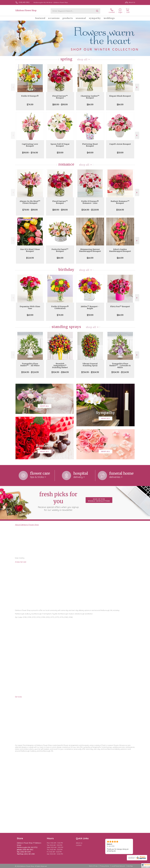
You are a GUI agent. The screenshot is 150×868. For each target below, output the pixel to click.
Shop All (82, 59)
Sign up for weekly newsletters (99, 500)
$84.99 (90, 104)
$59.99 (60, 153)
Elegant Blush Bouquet (120, 96)
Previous (13, 87)
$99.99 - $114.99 (30, 153)
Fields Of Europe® (30, 96)
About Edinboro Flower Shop (27, 525)
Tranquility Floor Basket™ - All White (30, 365)
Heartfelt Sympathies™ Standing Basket (60, 366)
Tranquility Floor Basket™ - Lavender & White (120, 366)
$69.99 (30, 315)
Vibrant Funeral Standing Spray (90, 365)
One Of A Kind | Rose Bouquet (30, 250)
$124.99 (30, 258)
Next (137, 87)
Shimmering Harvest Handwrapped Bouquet (90, 250)
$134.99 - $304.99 (90, 372)
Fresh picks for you (58, 501)
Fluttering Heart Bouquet (90, 145)
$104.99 (120, 210)
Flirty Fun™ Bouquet (120, 306)
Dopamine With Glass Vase (30, 307)
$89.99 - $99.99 (60, 104)
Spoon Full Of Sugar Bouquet (60, 145)
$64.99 (90, 258)
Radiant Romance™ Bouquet (120, 202)
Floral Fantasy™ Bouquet (60, 97)
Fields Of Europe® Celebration (60, 307)
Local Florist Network (118, 866)
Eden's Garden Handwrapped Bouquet (120, 250)
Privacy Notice (104, 866)
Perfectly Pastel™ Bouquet (60, 250)
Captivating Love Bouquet (30, 145)
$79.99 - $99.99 (30, 210)
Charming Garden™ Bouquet (90, 97)
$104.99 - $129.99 (90, 210)
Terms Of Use (93, 866)
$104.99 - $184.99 (60, 372)
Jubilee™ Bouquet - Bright (90, 307)
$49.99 (90, 153)
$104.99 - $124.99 (30, 372)
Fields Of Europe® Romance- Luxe (90, 202)
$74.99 (30, 104)
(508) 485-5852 (24, 2)
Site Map (130, 866)
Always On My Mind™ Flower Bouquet (30, 202)
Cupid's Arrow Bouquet (120, 144)
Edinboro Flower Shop (26, 10)
